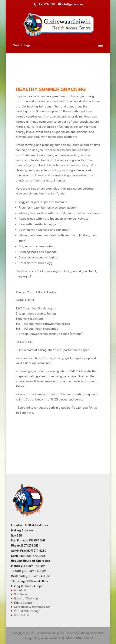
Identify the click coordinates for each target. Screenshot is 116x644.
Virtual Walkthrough (27, 611)
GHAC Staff (66, 638)
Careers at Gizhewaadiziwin (32, 607)
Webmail (50, 638)
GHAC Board (84, 638)
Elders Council (23, 603)
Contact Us (22, 615)
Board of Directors (26, 598)
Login (39, 638)
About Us (20, 590)
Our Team (20, 594)
